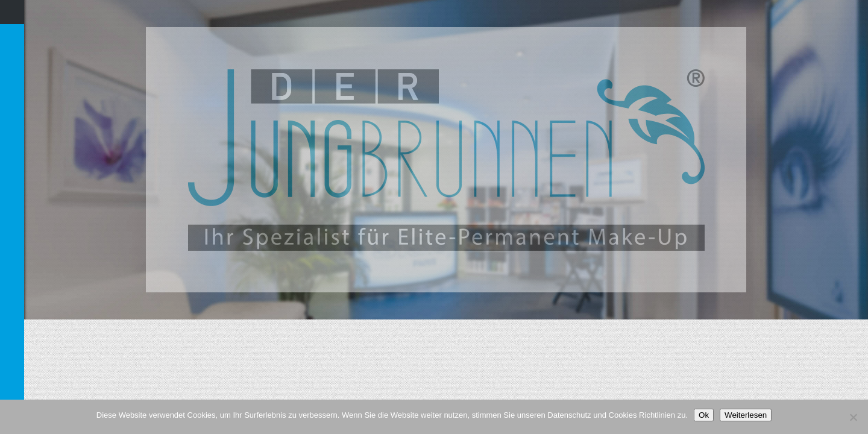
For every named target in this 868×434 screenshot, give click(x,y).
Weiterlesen (746, 415)
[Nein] (853, 417)
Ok (704, 415)
